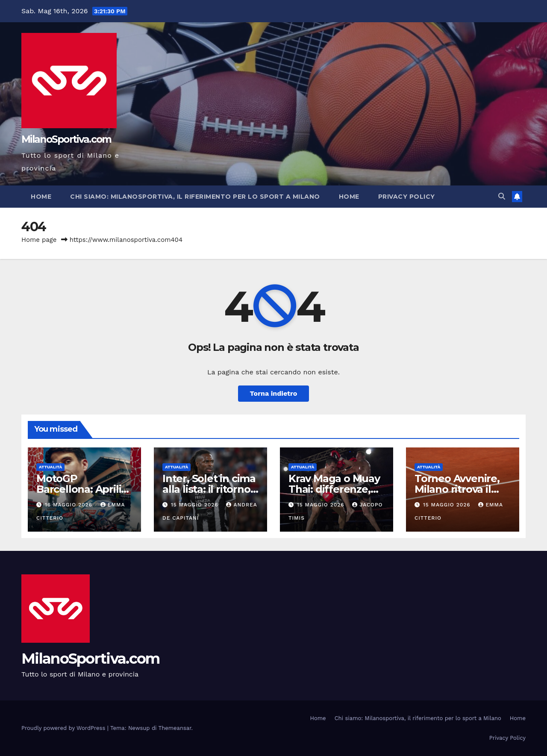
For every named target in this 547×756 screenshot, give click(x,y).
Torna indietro (274, 393)
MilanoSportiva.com (66, 139)
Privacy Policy (407, 197)
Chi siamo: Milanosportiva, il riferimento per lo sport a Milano (195, 197)
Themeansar (175, 728)
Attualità (50, 467)
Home (41, 197)
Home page (39, 240)
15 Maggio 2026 (196, 505)
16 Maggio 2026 (70, 505)
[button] (502, 196)
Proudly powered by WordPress (64, 728)
